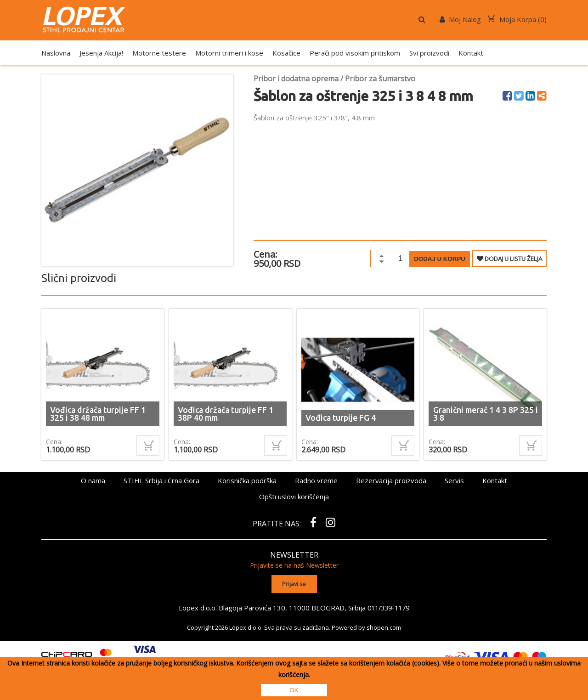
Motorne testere (159, 53)
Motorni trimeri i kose (229, 53)
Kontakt (471, 53)
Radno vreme (316, 480)
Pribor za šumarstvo (380, 79)
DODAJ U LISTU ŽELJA (509, 259)
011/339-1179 (389, 607)
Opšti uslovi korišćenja (294, 497)
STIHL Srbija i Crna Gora (161, 480)
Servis (454, 480)
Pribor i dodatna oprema (296, 79)
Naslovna (56, 53)
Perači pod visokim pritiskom (355, 53)
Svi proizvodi (429, 53)
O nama (93, 480)
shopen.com (384, 627)
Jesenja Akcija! (101, 53)
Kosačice (286, 53)
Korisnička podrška (247, 480)
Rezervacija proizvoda (391, 480)
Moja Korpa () (517, 19)
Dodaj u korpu (440, 259)
